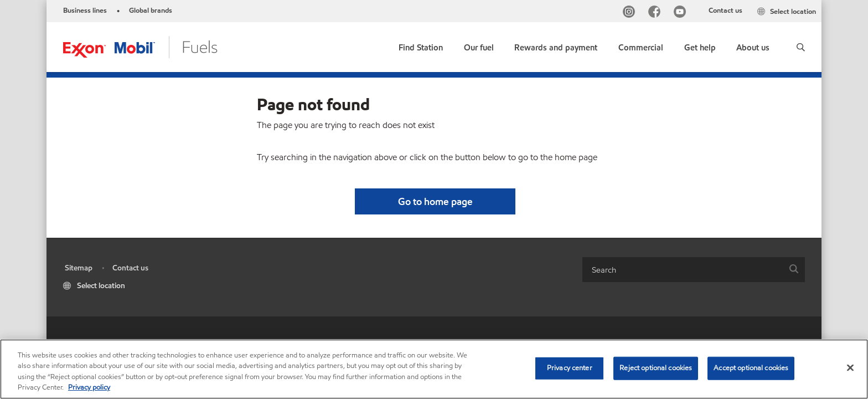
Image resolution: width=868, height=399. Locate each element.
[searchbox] (683, 270)
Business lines (85, 11)
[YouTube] (682, 13)
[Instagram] (631, 13)
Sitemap (79, 268)
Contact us (725, 11)
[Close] (850, 367)
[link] (421, 45)
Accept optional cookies (751, 368)
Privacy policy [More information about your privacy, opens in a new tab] (89, 387)
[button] (801, 47)
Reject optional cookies (656, 368)
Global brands (151, 11)
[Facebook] (657, 13)
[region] (434, 369)
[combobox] (694, 270)
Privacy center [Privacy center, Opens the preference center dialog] (570, 368)
